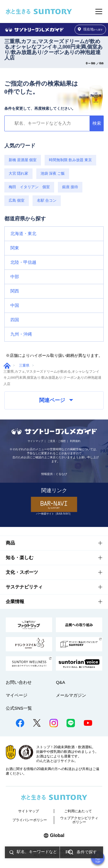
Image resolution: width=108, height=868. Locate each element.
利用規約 (75, 441)
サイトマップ (35, 441)
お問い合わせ (19, 682)
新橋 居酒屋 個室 (23, 160)
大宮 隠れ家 (18, 174)
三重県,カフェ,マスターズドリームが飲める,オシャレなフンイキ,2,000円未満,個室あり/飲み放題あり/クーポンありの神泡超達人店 (53, 50)
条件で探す (87, 852)
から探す (90, 29)
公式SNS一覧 (19, 708)
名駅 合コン (47, 201)
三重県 (24, 365)
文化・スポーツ (22, 572)
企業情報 (15, 602)
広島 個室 (17, 201)
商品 (10, 543)
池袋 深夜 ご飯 (53, 174)
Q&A (60, 682)
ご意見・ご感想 (57, 441)
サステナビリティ (24, 587)
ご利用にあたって (78, 811)
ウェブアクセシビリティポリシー (79, 820)
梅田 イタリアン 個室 (29, 187)
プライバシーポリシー (30, 820)
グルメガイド (7, 366)
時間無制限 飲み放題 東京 (70, 160)
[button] (54, 234)
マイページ (17, 695)
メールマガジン (71, 695)
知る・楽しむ (20, 558)
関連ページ (56, 400)
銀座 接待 (70, 187)
